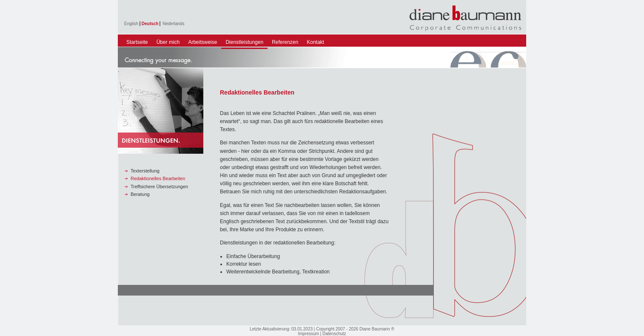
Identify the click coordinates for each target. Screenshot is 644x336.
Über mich (168, 42)
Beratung (140, 194)
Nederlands (173, 24)
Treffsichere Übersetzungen (159, 187)
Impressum (308, 334)
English (131, 24)
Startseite (137, 42)
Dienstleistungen (244, 42)
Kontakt (315, 42)
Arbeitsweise (202, 42)
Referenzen (285, 42)
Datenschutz (334, 334)
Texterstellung (145, 171)
